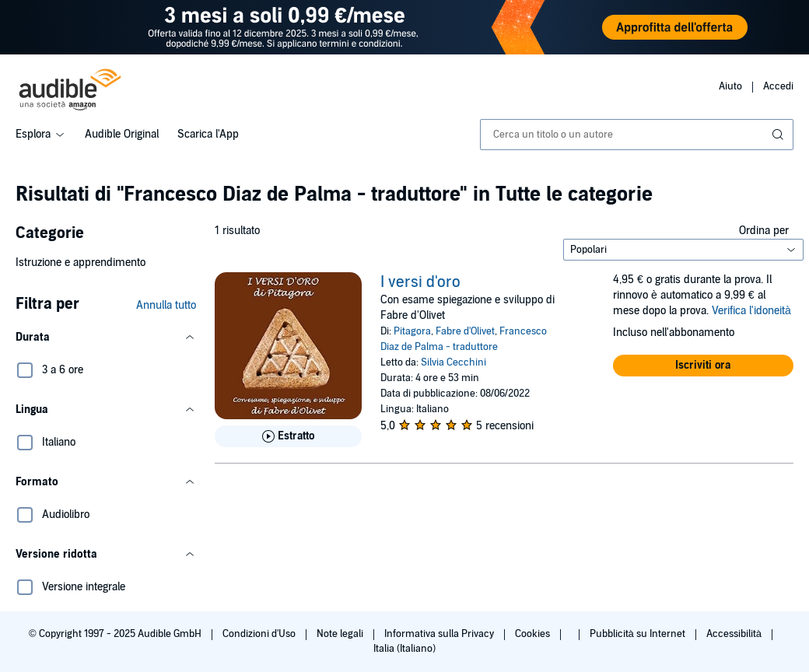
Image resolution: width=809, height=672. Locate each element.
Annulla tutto (166, 305)
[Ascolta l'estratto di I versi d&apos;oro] (288, 436)
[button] (106, 338)
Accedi (778, 86)
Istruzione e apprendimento (81, 262)
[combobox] (637, 135)
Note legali (341, 634)
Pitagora (412, 331)
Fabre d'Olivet (465, 331)
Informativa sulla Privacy (440, 634)
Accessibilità (735, 634)
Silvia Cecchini (454, 362)
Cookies (534, 634)
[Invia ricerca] (779, 135)
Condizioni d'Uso (260, 634)
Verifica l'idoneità (751, 311)
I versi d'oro (420, 282)
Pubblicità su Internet (639, 634)
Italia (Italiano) (404, 649)
